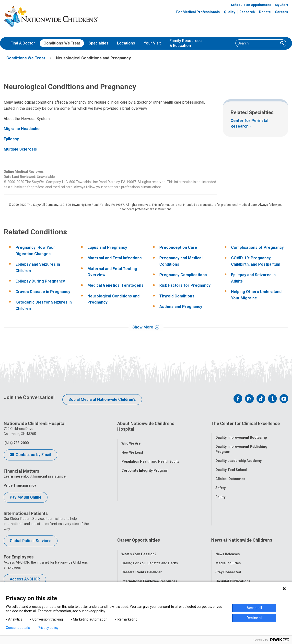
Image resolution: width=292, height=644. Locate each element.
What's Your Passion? (139, 519)
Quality (230, 12)
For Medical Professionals (198, 12)
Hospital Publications (233, 546)
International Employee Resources (149, 546)
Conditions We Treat (62, 43)
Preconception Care (178, 247)
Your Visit (152, 43)
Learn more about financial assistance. (35, 476)
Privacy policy (48, 628)
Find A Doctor (23, 43)
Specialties (99, 43)
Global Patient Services (31, 541)
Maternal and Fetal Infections (115, 258)
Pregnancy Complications (183, 275)
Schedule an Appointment (251, 5)
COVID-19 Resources (139, 573)
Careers (281, 12)
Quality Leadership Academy (239, 456)
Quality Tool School (231, 465)
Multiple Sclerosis (20, 149)
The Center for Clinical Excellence (245, 423)
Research (247, 12)
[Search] (257, 43)
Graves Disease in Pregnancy (43, 292)
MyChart (281, 5)
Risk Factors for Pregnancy (185, 285)
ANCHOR (128, 564)
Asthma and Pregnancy (181, 307)
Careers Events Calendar (142, 537)
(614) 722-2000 (16, 443)
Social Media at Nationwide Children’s (102, 399)
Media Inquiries (228, 528)
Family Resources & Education (186, 43)
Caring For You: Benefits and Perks (150, 528)
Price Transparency (20, 485)
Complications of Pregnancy (257, 247)
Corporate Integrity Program (145, 466)
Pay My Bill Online (26, 497)
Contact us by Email (30, 455)
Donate (265, 12)
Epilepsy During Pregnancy (40, 281)
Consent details (18, 628)
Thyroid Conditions (177, 296)
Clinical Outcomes (230, 474)
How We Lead (132, 448)
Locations (126, 43)
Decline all (254, 618)
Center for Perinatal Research (249, 123)
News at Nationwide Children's (242, 509)
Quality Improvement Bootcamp (241, 433)
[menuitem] (23, 43)
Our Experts (225, 555)
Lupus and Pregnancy (107, 247)
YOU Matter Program (139, 555)
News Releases (228, 519)
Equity (220, 492)
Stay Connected (228, 537)
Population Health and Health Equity (150, 457)
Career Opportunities (139, 509)
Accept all (254, 608)
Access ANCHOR (25, 579)
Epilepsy (11, 139)
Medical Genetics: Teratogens (115, 285)
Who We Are (131, 438)
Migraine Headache (22, 129)
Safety (221, 483)
